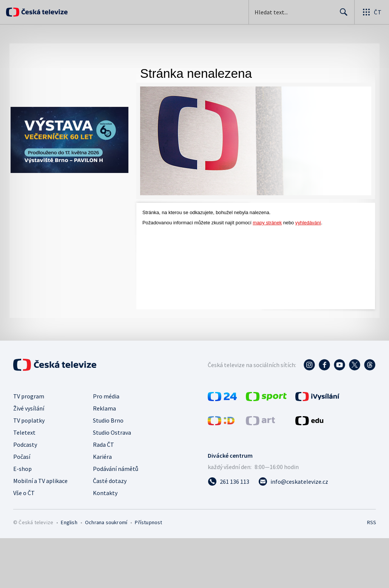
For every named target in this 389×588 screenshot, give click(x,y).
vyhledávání (308, 223)
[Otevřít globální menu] (372, 12)
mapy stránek (267, 223)
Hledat (342, 15)
